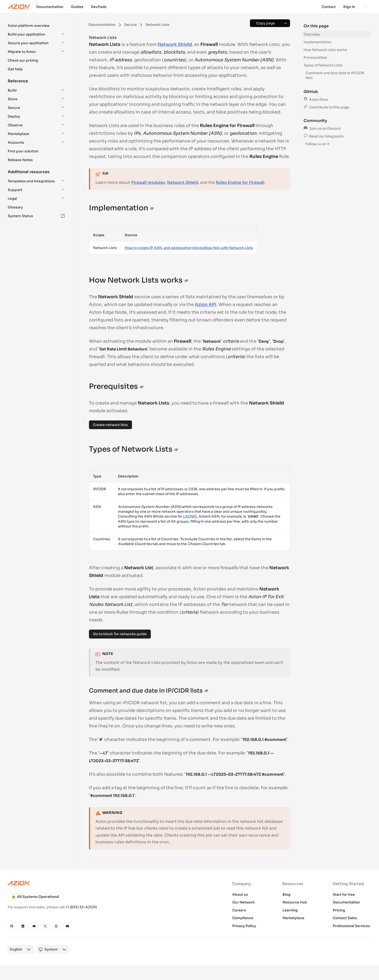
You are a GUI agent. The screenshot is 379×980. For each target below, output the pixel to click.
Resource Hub (295, 902)
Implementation (317, 42)
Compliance (243, 918)
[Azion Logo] (19, 7)
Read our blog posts (324, 136)
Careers (239, 910)
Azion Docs (316, 99)
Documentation (346, 902)
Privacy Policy (244, 926)
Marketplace (293, 918)
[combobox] (16, 950)
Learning (290, 910)
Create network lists (110, 425)
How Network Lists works (325, 50)
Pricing (339, 910)
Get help (15, 69)
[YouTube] (34, 926)
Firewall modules (148, 182)
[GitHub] (12, 926)
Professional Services (351, 926)
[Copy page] (265, 23)
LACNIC (190, 516)
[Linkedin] (23, 926)
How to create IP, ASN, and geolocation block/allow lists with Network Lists (189, 248)
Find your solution (23, 151)
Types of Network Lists (323, 65)
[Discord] (67, 926)
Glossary (15, 207)
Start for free (344, 895)
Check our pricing (23, 60)
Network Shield (175, 44)
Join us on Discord (322, 128)
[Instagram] (56, 926)
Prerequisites (315, 57)
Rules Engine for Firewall (240, 182)
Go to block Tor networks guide (120, 634)
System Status (36, 216)
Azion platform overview (29, 26)
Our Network (243, 902)
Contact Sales (345, 918)
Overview (312, 34)
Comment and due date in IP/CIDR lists (335, 75)
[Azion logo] (96, 883)
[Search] (365, 7)
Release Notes (20, 160)
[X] (45, 926)
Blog (287, 895)
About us (240, 895)
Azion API (206, 305)
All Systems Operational (35, 897)
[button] (37, 26)
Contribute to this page (326, 107)
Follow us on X (317, 144)
